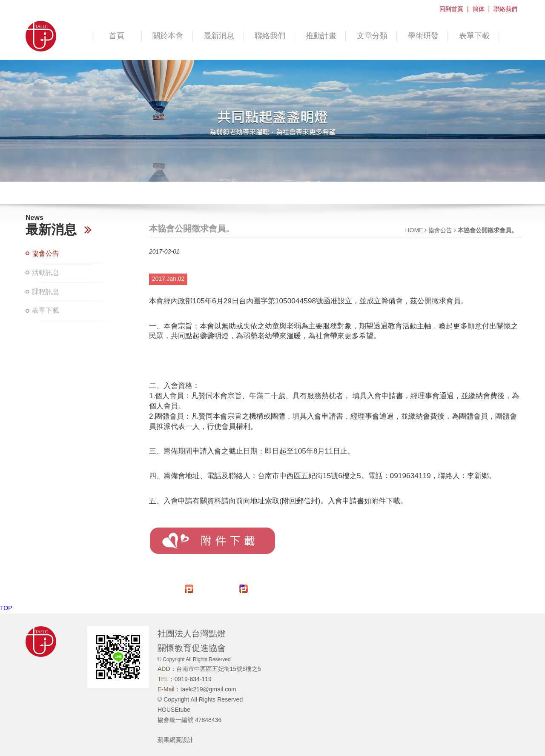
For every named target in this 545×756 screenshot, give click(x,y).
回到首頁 (451, 9)
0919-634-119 (193, 679)
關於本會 (168, 36)
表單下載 (474, 36)
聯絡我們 (505, 9)
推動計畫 (321, 36)
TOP (6, 608)
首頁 (117, 36)
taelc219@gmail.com (208, 689)
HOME (414, 230)
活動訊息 (46, 272)
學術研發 (423, 36)
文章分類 (372, 36)
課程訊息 (46, 292)
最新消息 (219, 36)
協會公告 (46, 253)
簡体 (479, 9)
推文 (242, 586)
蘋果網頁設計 (175, 740)
